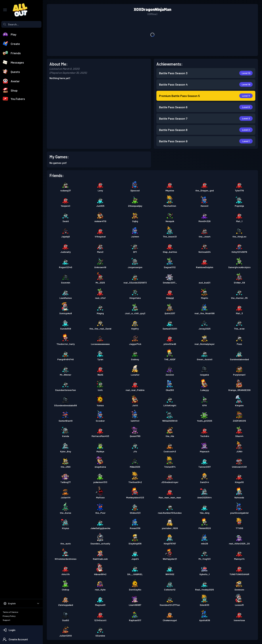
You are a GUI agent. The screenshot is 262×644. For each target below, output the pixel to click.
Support (6, 620)
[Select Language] (21, 603)
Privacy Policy (9, 616)
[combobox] (21, 24)
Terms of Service (10, 612)
